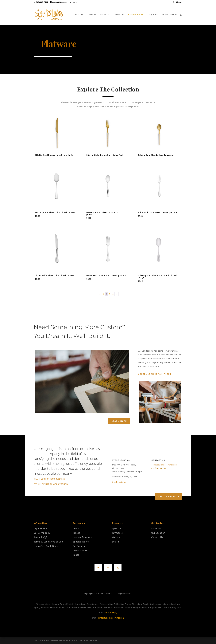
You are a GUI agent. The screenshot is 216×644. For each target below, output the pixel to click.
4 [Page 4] (113, 294)
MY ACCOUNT (168, 15)
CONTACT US (119, 15)
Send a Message (169, 496)
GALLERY (92, 15)
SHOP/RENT (152, 15)
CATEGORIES (134, 15)
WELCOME (79, 15)
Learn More (119, 421)
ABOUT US (104, 15)
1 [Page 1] (103, 294)
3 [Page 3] (110, 294)
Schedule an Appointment (155, 374)
